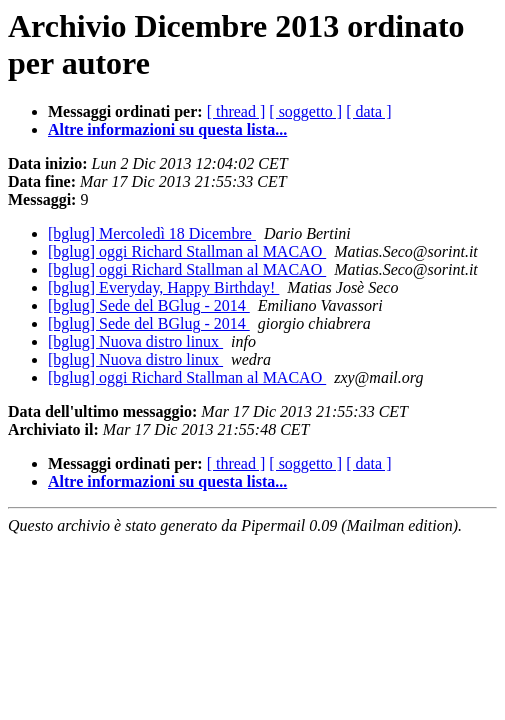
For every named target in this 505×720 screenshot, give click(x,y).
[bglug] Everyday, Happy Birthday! (163, 287)
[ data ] (368, 111)
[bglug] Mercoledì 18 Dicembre (152, 233)
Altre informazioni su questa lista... (167, 129)
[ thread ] (236, 111)
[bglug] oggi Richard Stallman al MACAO (187, 251)
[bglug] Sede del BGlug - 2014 (149, 305)
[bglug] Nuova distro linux (135, 341)
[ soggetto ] (305, 111)
